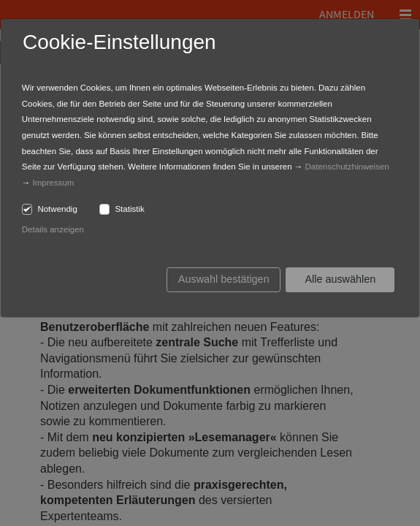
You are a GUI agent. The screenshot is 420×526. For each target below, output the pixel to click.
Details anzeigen (53, 229)
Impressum (54, 183)
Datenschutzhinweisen (347, 167)
